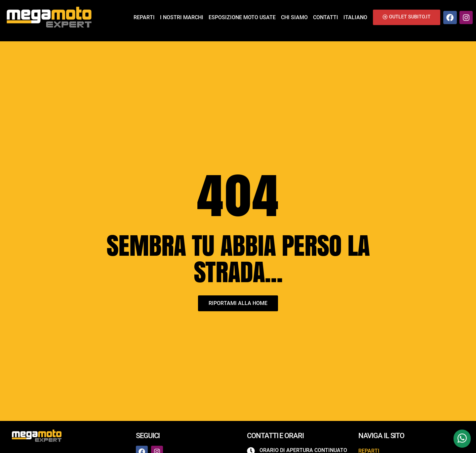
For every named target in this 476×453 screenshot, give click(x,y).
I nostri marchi (182, 17)
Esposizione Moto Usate (242, 17)
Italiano (355, 17)
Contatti (326, 17)
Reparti (144, 17)
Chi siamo (294, 17)
